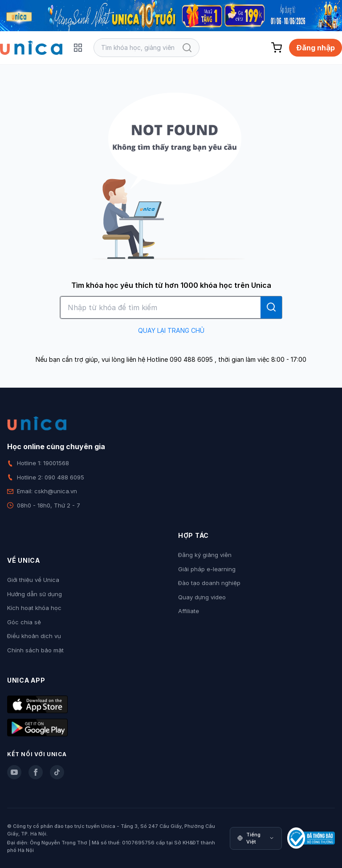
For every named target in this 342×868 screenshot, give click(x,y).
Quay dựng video (202, 597)
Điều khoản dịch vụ (34, 636)
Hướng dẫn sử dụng (35, 594)
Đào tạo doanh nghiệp (209, 583)
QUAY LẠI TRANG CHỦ (171, 330)
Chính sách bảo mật (35, 650)
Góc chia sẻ (24, 622)
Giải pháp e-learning (207, 569)
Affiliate (189, 611)
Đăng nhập (316, 48)
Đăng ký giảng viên (205, 555)
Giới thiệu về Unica (33, 580)
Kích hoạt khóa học (34, 608)
